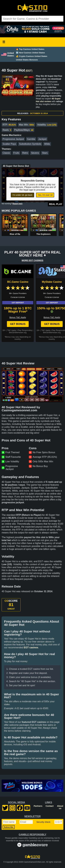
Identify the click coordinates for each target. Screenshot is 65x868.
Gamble (31, 139)
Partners (38, 806)
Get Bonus (18, 324)
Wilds (47, 144)
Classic (6, 153)
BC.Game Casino (18, 282)
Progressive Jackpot (13, 139)
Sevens (35, 153)
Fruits (16, 153)
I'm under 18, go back (22, 195)
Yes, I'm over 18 (45, 195)
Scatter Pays (9, 144)
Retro (25, 153)
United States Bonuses (27, 60)
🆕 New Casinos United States (30, 53)
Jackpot (42, 139)
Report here (18, 204)
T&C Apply (12, 330)
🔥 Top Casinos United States (30, 49)
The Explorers (43, 234)
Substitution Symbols (30, 144)
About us (60, 807)
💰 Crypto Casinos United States (32, 56)
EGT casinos (31, 648)
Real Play (56, 204)
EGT (29, 71)
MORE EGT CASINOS (32, 260)
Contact (50, 806)
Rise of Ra (15, 234)
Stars (45, 153)
